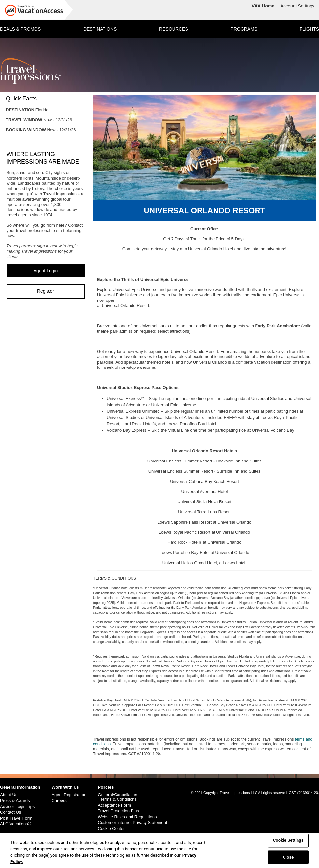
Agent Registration (69, 795)
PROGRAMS (244, 29)
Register (46, 291)
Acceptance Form (114, 805)
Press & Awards (15, 801)
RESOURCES (174, 29)
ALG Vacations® (15, 824)
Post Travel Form (16, 818)
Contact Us (10, 812)
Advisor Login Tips (17, 807)
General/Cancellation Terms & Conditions (117, 797)
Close (288, 860)
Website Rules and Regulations (127, 817)
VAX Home (263, 6)
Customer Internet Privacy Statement (132, 823)
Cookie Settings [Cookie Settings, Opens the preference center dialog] (288, 843)
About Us (9, 795)
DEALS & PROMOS (20, 29)
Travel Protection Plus (118, 811)
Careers (59, 801)
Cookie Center (111, 829)
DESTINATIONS (100, 29)
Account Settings (297, 6)
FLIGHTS (309, 29)
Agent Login (46, 271)
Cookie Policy (111, 835)
